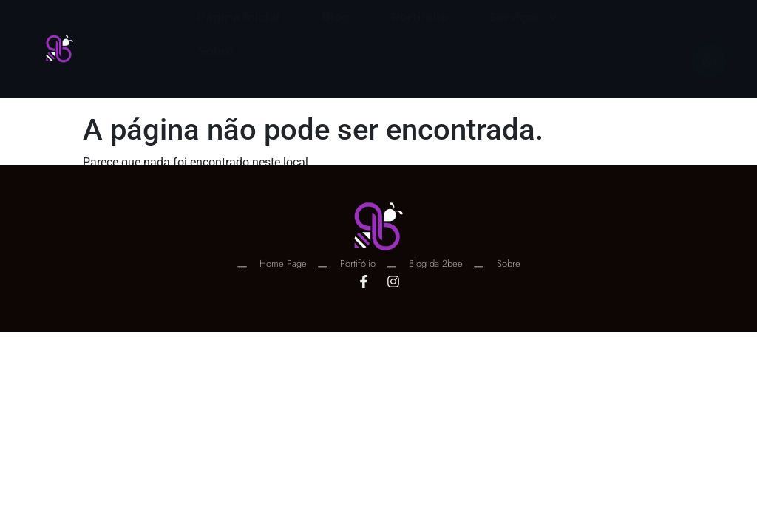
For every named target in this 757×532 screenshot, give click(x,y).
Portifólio (420, 31)
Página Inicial (238, 31)
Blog (336, 31)
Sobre (216, 65)
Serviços (524, 31)
